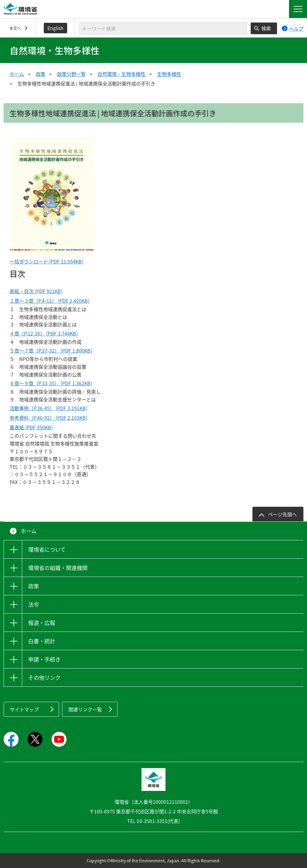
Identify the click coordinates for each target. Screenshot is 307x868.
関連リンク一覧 (85, 709)
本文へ (15, 28)
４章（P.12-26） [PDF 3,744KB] (44, 333)
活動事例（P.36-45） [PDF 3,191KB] (48, 408)
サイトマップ (24, 709)
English (55, 28)
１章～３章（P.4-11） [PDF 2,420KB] (49, 301)
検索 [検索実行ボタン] (266, 28)
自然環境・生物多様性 (121, 74)
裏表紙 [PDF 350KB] (31, 427)
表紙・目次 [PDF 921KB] (36, 291)
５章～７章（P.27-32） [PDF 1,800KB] (51, 350)
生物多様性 (169, 74)
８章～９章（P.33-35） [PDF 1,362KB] (51, 383)
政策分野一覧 (71, 74)
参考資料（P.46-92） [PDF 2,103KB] (48, 418)
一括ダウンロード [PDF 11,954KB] (46, 261)
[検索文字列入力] (163, 28)
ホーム (17, 74)
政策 (40, 74)
